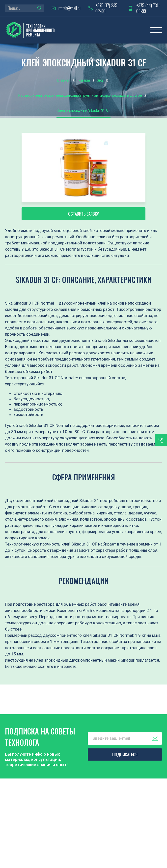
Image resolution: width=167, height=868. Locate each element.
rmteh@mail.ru (70, 8)
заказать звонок (161, 440)
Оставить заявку (83, 214)
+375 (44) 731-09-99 (148, 8)
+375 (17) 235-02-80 (107, 8)
